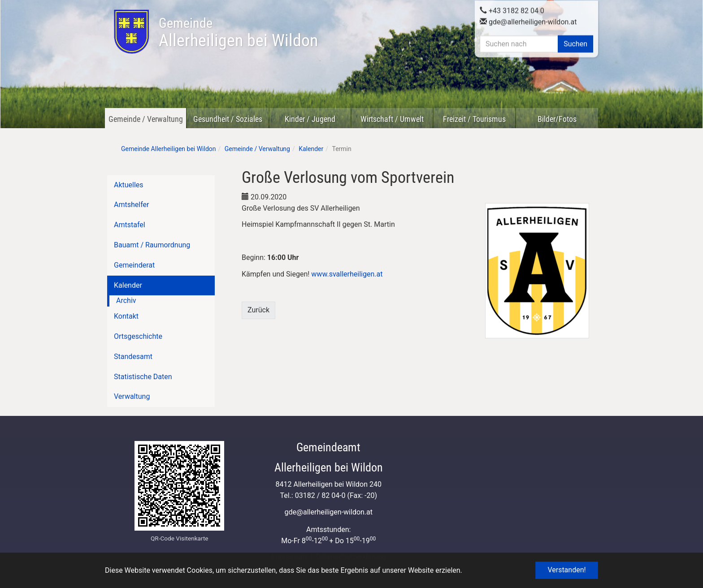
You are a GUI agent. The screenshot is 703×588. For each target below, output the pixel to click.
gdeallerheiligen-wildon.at (528, 20)
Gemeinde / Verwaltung (146, 119)
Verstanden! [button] (566, 570)
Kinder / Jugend (310, 119)
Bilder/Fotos (557, 119)
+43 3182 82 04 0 (512, 9)
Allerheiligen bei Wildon (238, 33)
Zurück (258, 310)
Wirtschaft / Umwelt (392, 119)
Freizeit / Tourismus (474, 119)
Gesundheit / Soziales (228, 119)
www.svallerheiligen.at (347, 274)
